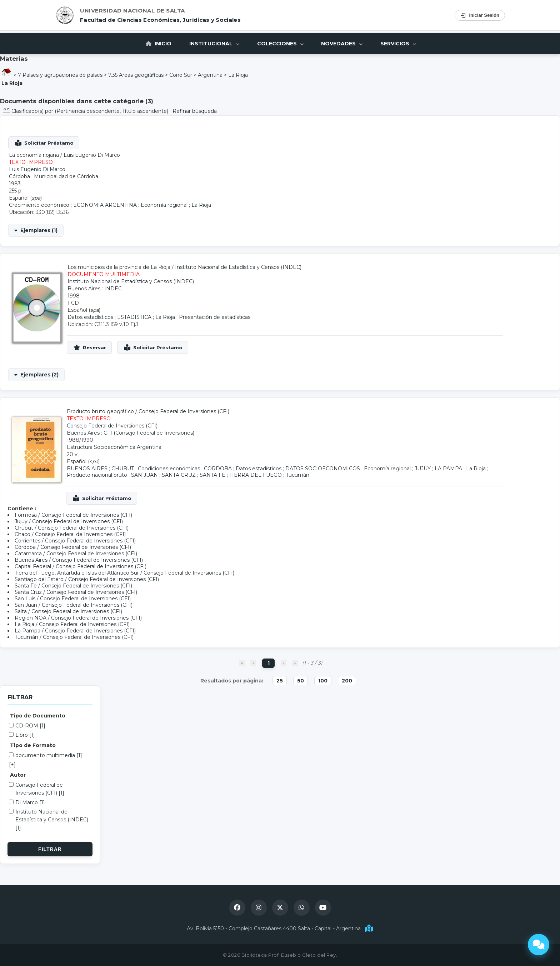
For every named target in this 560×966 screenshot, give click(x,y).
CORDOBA (218, 469)
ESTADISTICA (134, 317)
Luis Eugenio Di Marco (92, 155)
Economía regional (164, 205)
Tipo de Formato (33, 745)
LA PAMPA (448, 469)
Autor (18, 775)
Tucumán (297, 475)
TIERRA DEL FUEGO (256, 475)
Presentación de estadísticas (215, 317)
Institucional (214, 44)
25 (280, 681)
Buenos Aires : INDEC (95, 289)
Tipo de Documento (38, 716)
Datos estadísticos (90, 317)
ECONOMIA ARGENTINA (105, 205)
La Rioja (238, 75)
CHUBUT (123, 469)
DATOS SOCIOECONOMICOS (323, 469)
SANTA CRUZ (179, 475)
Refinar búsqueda (195, 111)
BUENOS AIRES (87, 469)
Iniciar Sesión (480, 15)
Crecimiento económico (39, 205)
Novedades (342, 44)
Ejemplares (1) (39, 230)
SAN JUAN (144, 475)
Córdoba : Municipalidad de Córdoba (54, 176)
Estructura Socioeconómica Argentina (114, 447)
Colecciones (280, 44)
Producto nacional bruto (97, 475)
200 (347, 681)
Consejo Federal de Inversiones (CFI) (184, 411)
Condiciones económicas (169, 469)
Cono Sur (181, 75)
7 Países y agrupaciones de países (60, 75)
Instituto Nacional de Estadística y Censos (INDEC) (238, 267)
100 (323, 681)
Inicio (159, 44)
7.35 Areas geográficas (136, 75)
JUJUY (423, 469)
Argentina (210, 75)
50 (301, 681)
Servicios (399, 44)
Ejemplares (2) (39, 375)
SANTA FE (212, 475)
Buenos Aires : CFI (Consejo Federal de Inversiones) (131, 433)
